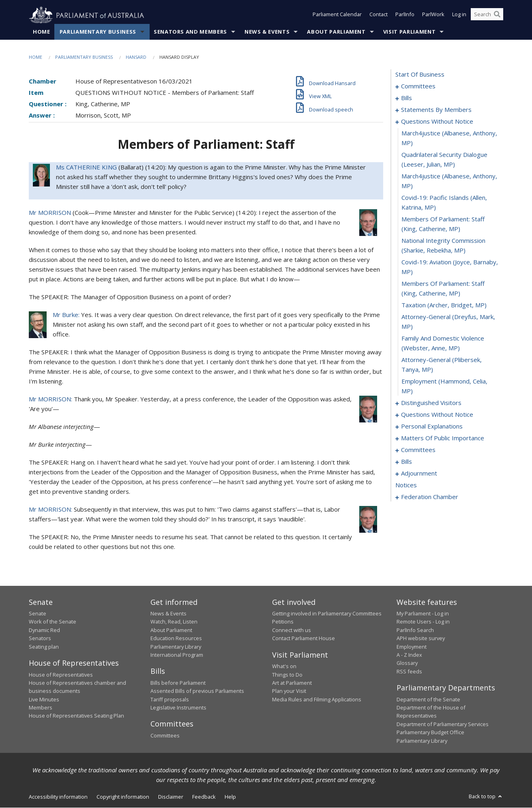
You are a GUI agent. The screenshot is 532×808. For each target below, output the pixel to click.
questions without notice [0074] (437, 415)
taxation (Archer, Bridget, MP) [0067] (444, 305)
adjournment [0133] (419, 474)
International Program (177, 655)
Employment (412, 647)
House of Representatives (61, 675)
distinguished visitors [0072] (431, 403)
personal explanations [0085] (432, 427)
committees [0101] (418, 450)
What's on (284, 667)
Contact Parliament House (304, 639)
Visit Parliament (409, 32)
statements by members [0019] (436, 110)
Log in (459, 15)
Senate (38, 614)
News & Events (267, 32)
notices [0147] (406, 485)
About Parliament (336, 32)
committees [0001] (418, 86)
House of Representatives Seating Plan (76, 716)
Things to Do (287, 675)
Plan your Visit (289, 691)
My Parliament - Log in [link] (423, 614)
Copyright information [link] (123, 797)
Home (42, 32)
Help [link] (230, 797)
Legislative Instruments (178, 708)
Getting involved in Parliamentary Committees (327, 614)
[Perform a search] (497, 15)
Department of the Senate (428, 699)
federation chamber (430, 497)
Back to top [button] (486, 797)
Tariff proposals (170, 699)
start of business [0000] (420, 75)
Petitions (283, 622)
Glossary (407, 663)
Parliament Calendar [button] (337, 15)
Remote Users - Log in (423, 622)
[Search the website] (487, 15)
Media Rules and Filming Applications (317, 699)
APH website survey (421, 639)
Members (41, 708)
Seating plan (44, 647)
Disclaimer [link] (171, 797)
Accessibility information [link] (58, 797)
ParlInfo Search (415, 630)
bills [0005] (407, 98)
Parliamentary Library (176, 647)
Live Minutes (44, 699)
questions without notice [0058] (437, 122)
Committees (165, 736)
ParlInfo (405, 15)
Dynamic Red (44, 630)
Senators (40, 639)
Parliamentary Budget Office (430, 733)
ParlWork (433, 15)
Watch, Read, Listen (174, 622)
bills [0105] (407, 462)
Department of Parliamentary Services (443, 724)
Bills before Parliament (178, 683)
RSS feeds (409, 671)
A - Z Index (409, 655)
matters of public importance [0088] (443, 438)
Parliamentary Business (98, 32)
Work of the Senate (53, 622)
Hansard (136, 57)
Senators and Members (190, 32)
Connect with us (292, 630)
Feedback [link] (204, 797)
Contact (379, 15)
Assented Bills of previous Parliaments (197, 691)
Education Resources (176, 639)
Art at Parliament (292, 683)
